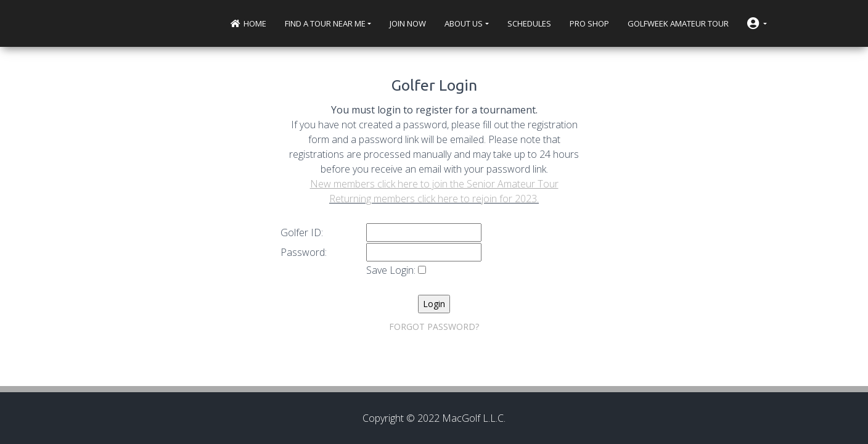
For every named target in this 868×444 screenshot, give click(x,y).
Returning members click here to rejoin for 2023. (434, 199)
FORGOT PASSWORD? (434, 327)
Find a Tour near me (325, 23)
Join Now (408, 23)
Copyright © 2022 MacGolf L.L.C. (434, 418)
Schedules (529, 23)
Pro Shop (589, 23)
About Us (464, 23)
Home (248, 23)
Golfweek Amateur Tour (678, 23)
